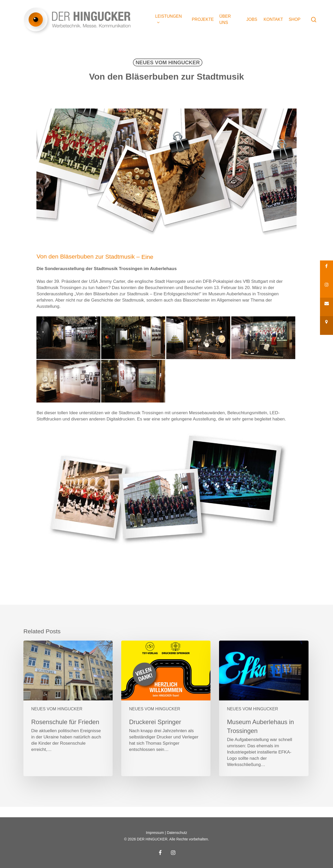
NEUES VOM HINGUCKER (168, 62)
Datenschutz (177, 833)
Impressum (155, 833)
